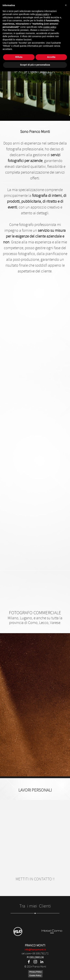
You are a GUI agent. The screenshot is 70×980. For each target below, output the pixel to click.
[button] (66, 914)
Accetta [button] (51, 966)
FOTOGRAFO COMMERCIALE (35, 613)
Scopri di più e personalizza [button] (35, 973)
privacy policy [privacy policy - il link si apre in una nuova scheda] (42, 923)
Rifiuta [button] (19, 966)
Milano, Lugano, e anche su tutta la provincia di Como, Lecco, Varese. (35, 620)
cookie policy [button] (50, 936)
